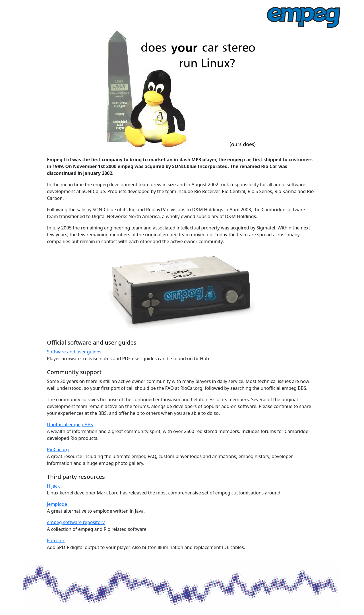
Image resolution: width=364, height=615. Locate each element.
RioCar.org (58, 450)
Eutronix (56, 541)
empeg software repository (76, 522)
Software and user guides (74, 352)
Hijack (53, 486)
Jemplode (57, 504)
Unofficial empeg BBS (70, 425)
